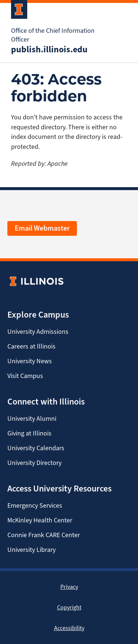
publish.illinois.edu (49, 49)
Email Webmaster (42, 228)
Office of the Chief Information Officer (53, 35)
